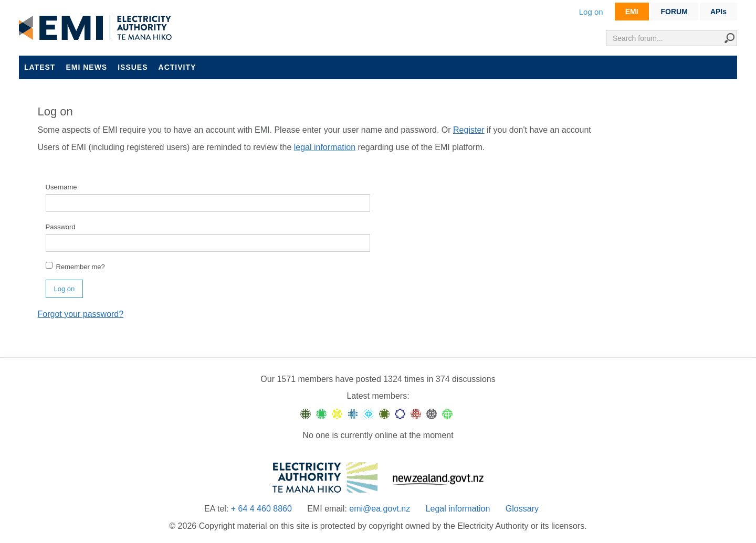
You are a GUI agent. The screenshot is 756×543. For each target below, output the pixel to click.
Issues (133, 67)
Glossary (522, 509)
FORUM (674, 12)
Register (469, 130)
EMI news (86, 67)
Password (61, 227)
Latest (40, 67)
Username (61, 187)
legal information (325, 147)
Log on (591, 12)
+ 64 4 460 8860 (261, 509)
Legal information (458, 509)
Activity (177, 67)
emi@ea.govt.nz (380, 509)
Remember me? (75, 266)
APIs (718, 12)
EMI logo (98, 28)
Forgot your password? (81, 314)
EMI (632, 12)
